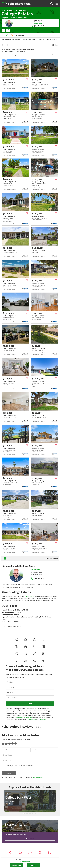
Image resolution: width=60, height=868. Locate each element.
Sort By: (4, 51)
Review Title (7, 728)
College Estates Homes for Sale (11, 35)
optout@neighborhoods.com (23, 685)
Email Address (12, 660)
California (13, 18)
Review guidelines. (38, 745)
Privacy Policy (32, 687)
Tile (53, 51)
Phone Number (12, 666)
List (57, 51)
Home (3, 10)
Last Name (11, 655)
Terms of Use (42, 687)
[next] (27, 96)
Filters (55, 41)
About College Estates (30, 35)
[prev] (4, 96)
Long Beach (10, 10)
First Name (11, 650)
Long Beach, (6, 18)
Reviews (42, 35)
